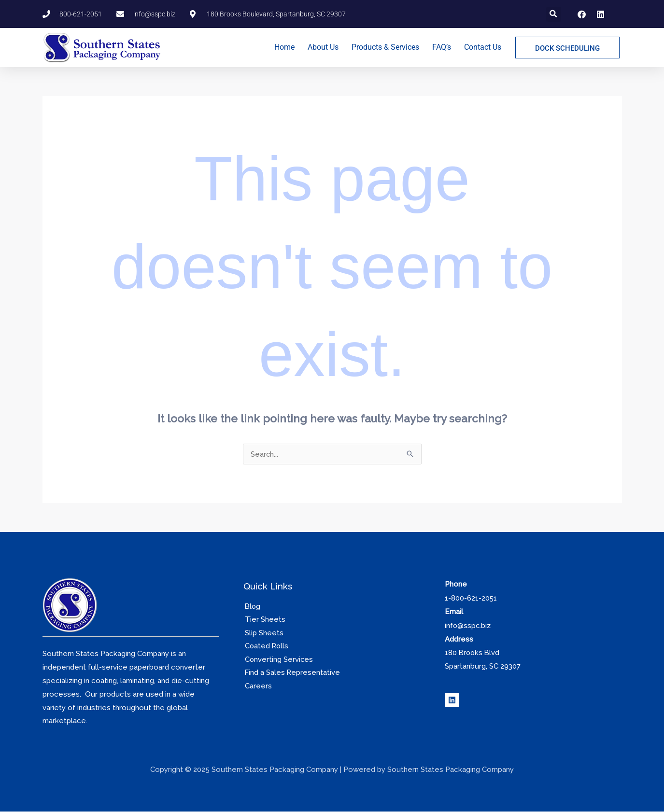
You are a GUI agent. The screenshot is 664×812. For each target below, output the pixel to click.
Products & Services (385, 47)
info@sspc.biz (468, 625)
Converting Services (278, 660)
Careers (257, 687)
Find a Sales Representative (291, 673)
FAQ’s (442, 47)
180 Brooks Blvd (473, 652)
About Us (323, 47)
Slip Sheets (263, 633)
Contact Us (483, 47)
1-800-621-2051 (471, 598)
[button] (554, 14)
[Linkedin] (452, 699)
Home (284, 47)
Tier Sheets (264, 620)
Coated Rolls (266, 646)
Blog (252, 606)
